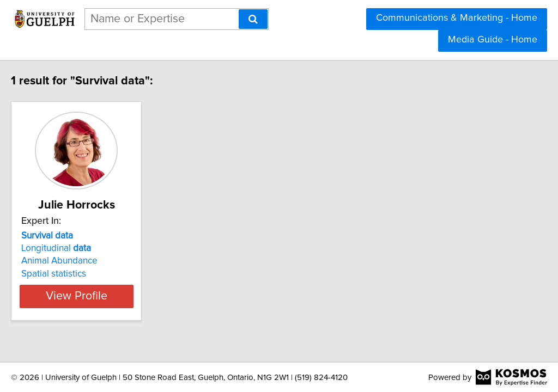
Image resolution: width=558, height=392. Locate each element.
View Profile (113, 296)
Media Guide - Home (493, 40)
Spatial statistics (77, 274)
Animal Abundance (82, 261)
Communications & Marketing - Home (457, 18)
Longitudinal (79, 248)
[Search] (253, 19)
